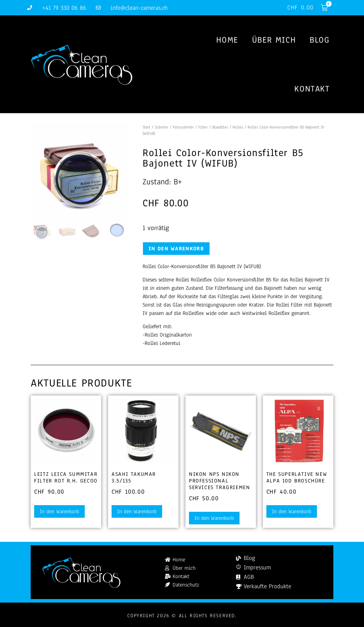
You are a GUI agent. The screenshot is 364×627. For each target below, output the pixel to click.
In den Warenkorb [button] (59, 511)
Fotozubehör (183, 127)
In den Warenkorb (176, 249)
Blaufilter (220, 127)
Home (227, 40)
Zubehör (162, 127)
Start (146, 127)
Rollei (238, 127)
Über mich (274, 40)
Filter (203, 127)
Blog (320, 40)
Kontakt (312, 89)
